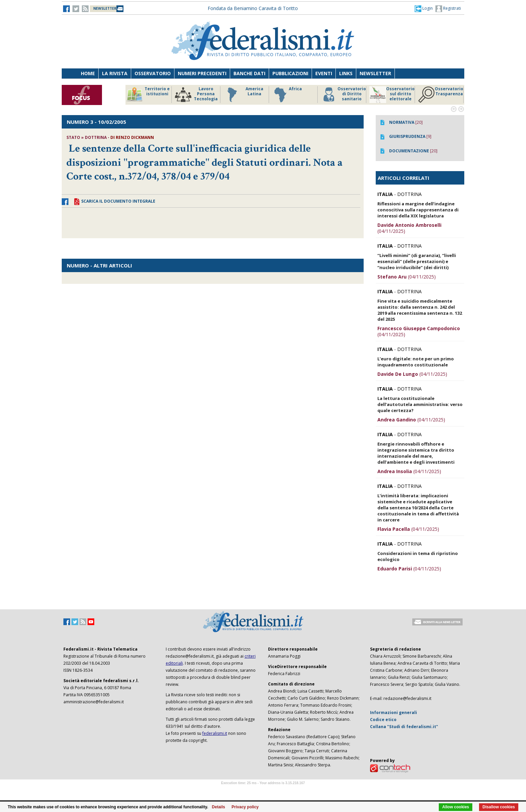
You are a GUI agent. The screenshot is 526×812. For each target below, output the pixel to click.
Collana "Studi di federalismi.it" (404, 727)
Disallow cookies (499, 807)
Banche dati (249, 73)
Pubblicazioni (290, 73)
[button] (424, 8)
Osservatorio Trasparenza (441, 95)
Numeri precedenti (202, 73)
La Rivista (115, 73)
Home (88, 73)
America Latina (243, 95)
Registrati (448, 9)
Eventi (324, 73)
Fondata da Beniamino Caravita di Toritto (253, 8)
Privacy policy (245, 807)
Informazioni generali (393, 713)
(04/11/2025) (409, 228)
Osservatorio (153, 73)
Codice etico (383, 720)
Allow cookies (456, 807)
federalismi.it (215, 733)
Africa (287, 95)
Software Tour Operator (263, 791)
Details (219, 807)
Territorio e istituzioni (148, 95)
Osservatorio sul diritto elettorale (392, 95)
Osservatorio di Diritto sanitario (343, 95)
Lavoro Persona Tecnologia (196, 95)
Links (346, 73)
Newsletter (375, 73)
